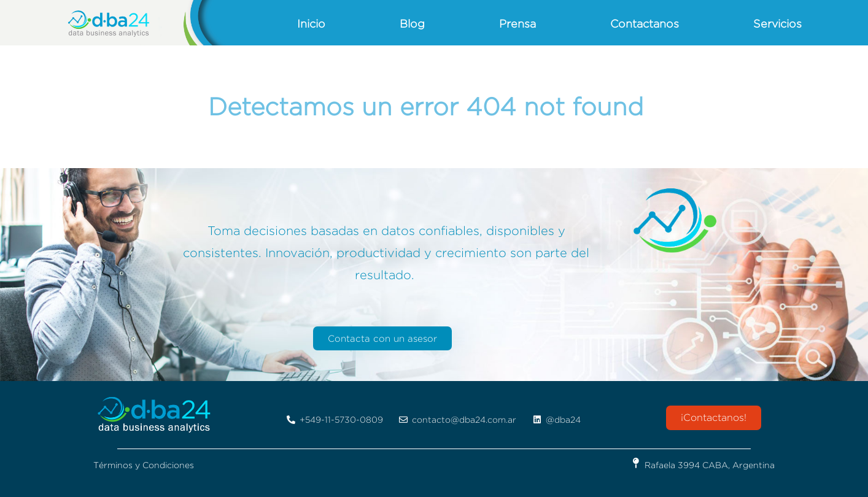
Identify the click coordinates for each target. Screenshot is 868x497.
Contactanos (645, 24)
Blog (412, 24)
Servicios (777, 24)
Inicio (311, 24)
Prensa (517, 24)
